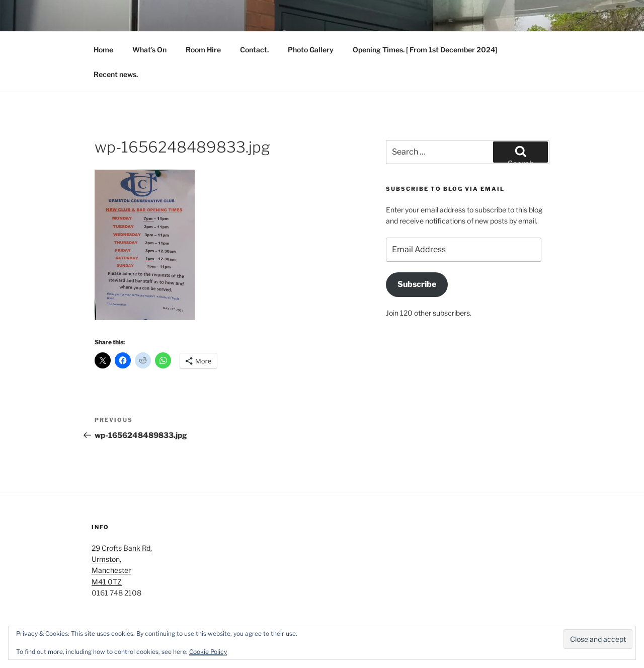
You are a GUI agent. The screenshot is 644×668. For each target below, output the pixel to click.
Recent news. (116, 74)
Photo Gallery (311, 50)
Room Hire (203, 50)
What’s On (149, 50)
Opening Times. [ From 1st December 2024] (425, 50)
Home (103, 50)
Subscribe (417, 284)
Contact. (254, 50)
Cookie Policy (208, 652)
